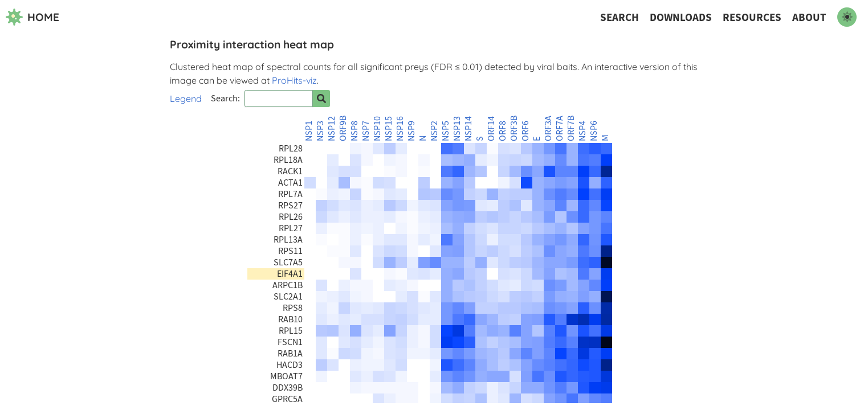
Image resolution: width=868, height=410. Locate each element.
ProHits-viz (294, 80)
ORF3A (548, 128)
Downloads (681, 17)
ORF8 (503, 131)
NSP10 (377, 129)
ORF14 (491, 129)
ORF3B (514, 128)
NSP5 (446, 131)
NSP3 (320, 131)
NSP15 (389, 129)
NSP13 (457, 129)
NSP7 (366, 131)
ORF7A (560, 128)
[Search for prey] (321, 99)
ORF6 (525, 131)
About (809, 17)
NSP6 (594, 131)
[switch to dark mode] (847, 17)
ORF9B (343, 128)
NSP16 (400, 129)
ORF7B (571, 128)
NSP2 (434, 131)
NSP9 (411, 131)
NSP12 (332, 129)
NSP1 (309, 131)
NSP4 (582, 131)
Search (620, 17)
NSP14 (468, 129)
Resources (752, 17)
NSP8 (354, 131)
